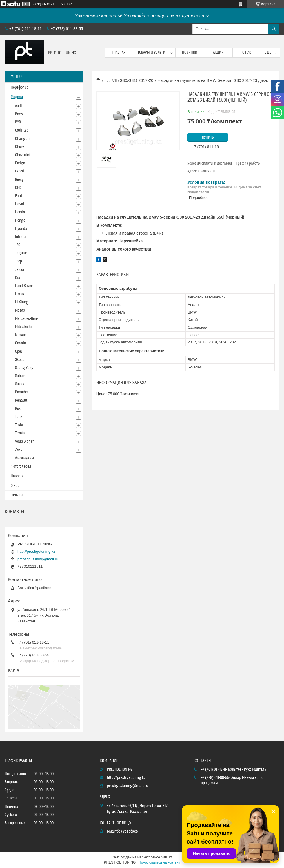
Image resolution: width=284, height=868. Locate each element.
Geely (19, 180)
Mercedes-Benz (27, 319)
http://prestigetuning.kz (36, 551)
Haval (20, 204)
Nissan (21, 335)
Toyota (20, 433)
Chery (20, 147)
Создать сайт (43, 4)
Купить (208, 138)
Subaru (21, 376)
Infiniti (20, 237)
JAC (18, 245)
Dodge (20, 163)
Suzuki (20, 384)
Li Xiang (22, 302)
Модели (17, 97)
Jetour (20, 270)
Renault (21, 401)
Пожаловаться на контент (159, 862)
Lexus (20, 294)
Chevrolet (22, 155)
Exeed (20, 171)
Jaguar (21, 253)
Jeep (19, 261)
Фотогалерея (21, 467)
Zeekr (19, 450)
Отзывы (17, 495)
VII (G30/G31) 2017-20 (133, 80)
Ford (19, 196)
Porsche (21, 392)
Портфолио (20, 87)
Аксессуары (24, 458)
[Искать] (274, 29)
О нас (247, 53)
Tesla (19, 425)
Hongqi (21, 221)
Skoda (20, 360)
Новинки (190, 53)
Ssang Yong (24, 368)
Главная (119, 53)
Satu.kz (167, 857)
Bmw (19, 114)
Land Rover (24, 286)
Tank (19, 417)
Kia (18, 278)
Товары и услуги (152, 53)
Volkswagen (25, 442)
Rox (18, 409)
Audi (19, 106)
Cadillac (22, 130)
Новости (17, 476)
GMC (18, 188)
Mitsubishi (23, 327)
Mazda (20, 311)
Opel (19, 352)
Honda (20, 212)
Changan (22, 139)
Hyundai (22, 229)
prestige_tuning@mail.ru (38, 559)
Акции (218, 53)
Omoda (21, 343)
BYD (18, 122)
